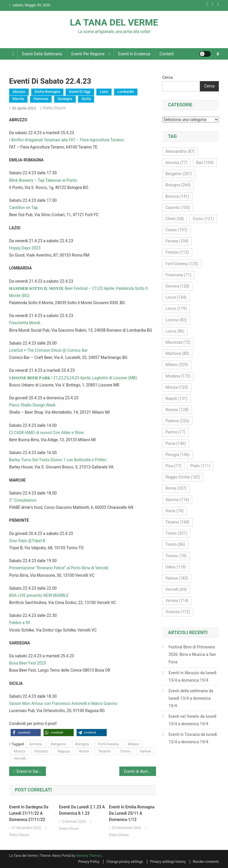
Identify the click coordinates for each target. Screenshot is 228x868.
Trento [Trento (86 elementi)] (175, 544)
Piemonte (41, 99)
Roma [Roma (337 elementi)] (176, 488)
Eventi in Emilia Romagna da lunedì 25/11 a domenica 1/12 (132, 813)
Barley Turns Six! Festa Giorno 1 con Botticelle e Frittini (58, 460)
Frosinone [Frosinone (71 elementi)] (179, 275)
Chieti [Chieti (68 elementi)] (175, 219)
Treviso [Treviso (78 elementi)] (176, 556)
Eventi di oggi (80, 92)
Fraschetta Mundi (25, 323)
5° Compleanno (23, 500)
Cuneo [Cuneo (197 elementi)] (177, 230)
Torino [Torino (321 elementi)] (176, 533)
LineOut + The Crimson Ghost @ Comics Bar (48, 350)
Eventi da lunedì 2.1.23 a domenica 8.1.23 (82, 810)
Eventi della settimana (42, 54)
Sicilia (86, 99)
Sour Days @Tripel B (27, 541)
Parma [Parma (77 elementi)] (176, 432)
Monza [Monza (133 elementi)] (177, 387)
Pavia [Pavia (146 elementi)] (176, 443)
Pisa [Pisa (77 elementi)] (174, 466)
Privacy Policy (89, 862)
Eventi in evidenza (134, 54)
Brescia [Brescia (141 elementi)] (177, 196)
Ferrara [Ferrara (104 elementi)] (177, 241)
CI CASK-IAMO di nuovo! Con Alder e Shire (46, 433)
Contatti (167, 54)
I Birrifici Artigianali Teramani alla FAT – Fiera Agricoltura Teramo (67, 140)
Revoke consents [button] (206, 862)
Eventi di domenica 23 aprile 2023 (140, 771)
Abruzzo (19, 92)
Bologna (82, 744)
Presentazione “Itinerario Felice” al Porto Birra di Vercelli (59, 568)
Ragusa (64, 751)
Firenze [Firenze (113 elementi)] (177, 252)
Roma (84, 751)
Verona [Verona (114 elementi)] (177, 601)
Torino (125, 751)
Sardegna (65, 99)
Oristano (41, 751)
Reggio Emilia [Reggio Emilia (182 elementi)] (183, 477)
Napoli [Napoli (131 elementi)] (177, 398)
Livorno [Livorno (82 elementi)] (176, 320)
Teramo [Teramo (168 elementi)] (178, 522)
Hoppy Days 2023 (25, 248)
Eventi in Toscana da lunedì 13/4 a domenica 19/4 (193, 738)
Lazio (104, 92)
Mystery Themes (89, 856)
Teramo (104, 751)
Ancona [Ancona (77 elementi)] (176, 163)
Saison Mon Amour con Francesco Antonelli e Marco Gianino (63, 703)
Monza (19, 751)
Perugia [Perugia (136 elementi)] (178, 455)
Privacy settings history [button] (168, 862)
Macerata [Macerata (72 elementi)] (178, 342)
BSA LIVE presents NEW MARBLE (39, 595)
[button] (26, 733)
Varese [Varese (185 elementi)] (177, 578)
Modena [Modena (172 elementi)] (178, 376)
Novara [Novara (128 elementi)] (177, 410)
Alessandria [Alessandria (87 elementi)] (180, 151)
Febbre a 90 (20, 623)
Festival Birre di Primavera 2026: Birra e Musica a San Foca (192, 654)
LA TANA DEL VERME (114, 22)
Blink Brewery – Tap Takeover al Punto (43, 180)
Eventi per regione (88, 54)
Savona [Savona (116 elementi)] (177, 500)
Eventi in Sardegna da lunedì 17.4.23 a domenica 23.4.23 (31, 771)
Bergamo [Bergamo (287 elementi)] (179, 174)
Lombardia (126, 92)
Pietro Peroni (54, 108)
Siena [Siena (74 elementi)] (175, 511)
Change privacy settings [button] (125, 862)
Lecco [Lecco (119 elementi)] (176, 308)
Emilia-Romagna (47, 92)
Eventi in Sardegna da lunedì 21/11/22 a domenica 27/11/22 (29, 813)
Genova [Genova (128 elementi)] (178, 286)
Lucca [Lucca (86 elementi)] (175, 331)
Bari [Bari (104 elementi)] (205, 163)
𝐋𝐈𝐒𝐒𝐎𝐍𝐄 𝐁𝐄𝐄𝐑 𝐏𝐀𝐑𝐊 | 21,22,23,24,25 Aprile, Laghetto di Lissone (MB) (73, 378)
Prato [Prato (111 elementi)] (200, 466)
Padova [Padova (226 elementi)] (177, 421)
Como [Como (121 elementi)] (203, 219)
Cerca (167, 77)
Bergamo (59, 744)
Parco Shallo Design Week (32, 405)
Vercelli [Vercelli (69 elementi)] (176, 589)
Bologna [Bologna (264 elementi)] (178, 185)
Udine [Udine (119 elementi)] (176, 567)
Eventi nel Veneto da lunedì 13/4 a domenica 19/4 (193, 720)
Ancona (36, 744)
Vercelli (20, 758)
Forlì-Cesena (108, 744)
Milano (134, 744)
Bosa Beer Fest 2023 (28, 663)
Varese (145, 751)
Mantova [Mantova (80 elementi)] (177, 353)
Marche (18, 99)
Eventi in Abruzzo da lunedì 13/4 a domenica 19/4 (193, 677)
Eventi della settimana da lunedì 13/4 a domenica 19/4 (191, 698)
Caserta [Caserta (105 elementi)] (178, 208)
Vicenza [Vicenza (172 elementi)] (178, 612)
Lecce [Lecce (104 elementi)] (176, 297)
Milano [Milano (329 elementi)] (177, 365)
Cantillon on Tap (24, 208)
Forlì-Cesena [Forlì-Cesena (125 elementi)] (182, 264)
